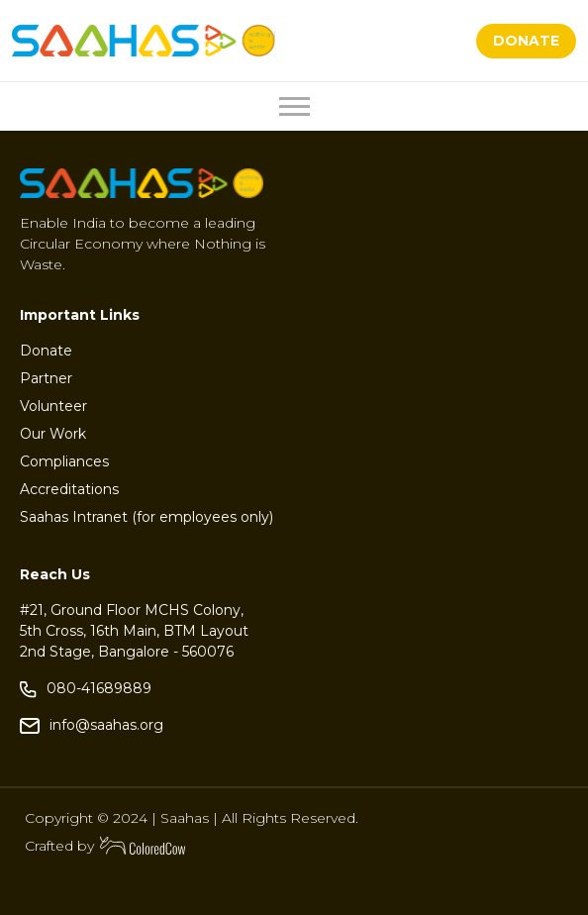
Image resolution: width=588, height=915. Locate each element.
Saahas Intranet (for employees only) (147, 517)
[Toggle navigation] (294, 106)
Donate (46, 351)
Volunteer (53, 406)
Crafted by (106, 846)
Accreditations (69, 489)
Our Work (53, 434)
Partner (46, 378)
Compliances (64, 461)
